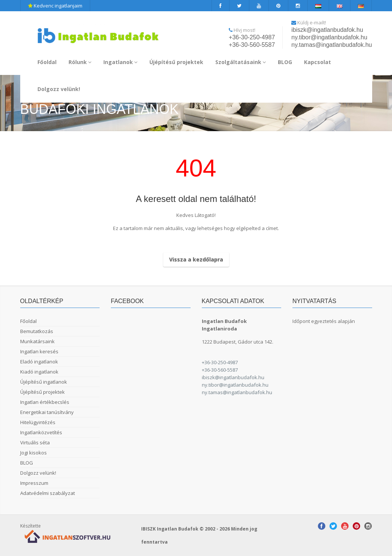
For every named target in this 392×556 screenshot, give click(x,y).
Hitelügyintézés (38, 422)
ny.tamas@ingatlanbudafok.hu (332, 45)
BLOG (285, 62)
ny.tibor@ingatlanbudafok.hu (329, 37)
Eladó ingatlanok (39, 362)
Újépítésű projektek (176, 62)
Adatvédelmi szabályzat (48, 493)
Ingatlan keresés (39, 351)
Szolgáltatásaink (241, 62)
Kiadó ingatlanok (39, 372)
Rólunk (80, 62)
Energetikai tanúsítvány (47, 412)
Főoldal (47, 62)
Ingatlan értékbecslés (45, 402)
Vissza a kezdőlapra (196, 259)
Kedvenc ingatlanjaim (55, 6)
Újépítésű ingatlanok (44, 382)
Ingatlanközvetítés (41, 432)
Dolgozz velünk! (59, 89)
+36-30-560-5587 (252, 45)
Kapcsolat (317, 62)
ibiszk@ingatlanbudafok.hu (327, 30)
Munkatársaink (37, 341)
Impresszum (34, 483)
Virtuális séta (35, 442)
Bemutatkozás (37, 331)
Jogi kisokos (34, 453)
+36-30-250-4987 (252, 37)
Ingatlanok (120, 62)
